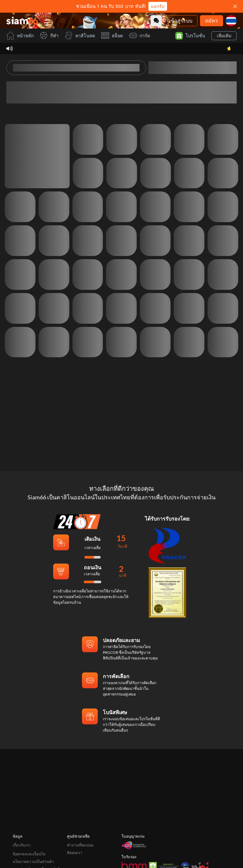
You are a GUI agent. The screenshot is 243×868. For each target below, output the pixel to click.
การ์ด (140, 36)
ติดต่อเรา (75, 844)
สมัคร (212, 20)
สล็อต (112, 36)
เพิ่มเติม (224, 36)
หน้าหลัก (20, 36)
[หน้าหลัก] (22, 21)
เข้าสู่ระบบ (181, 20)
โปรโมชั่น (190, 36)
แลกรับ (158, 6)
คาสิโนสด (80, 36)
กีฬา (49, 36)
